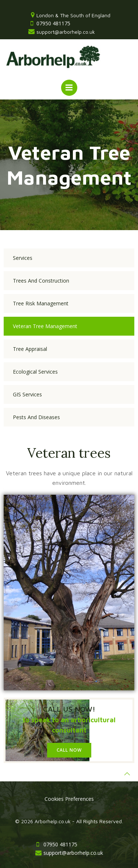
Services (23, 258)
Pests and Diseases (36, 417)
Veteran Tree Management (45, 326)
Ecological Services (35, 372)
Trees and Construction (41, 281)
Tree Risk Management (41, 303)
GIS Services (27, 394)
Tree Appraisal (30, 349)
